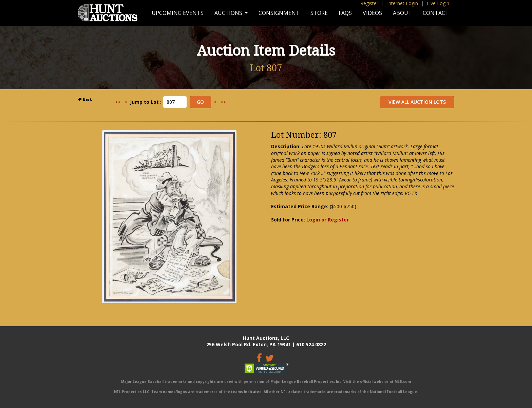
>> (223, 102)
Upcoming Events (178, 13)
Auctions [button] (229, 13)
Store (319, 13)
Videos (372, 13)
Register (369, 3)
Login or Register (328, 220)
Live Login (438, 3)
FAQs (345, 13)
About (402, 13)
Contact (436, 13)
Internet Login (403, 3)
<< (118, 102)
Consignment (279, 13)
